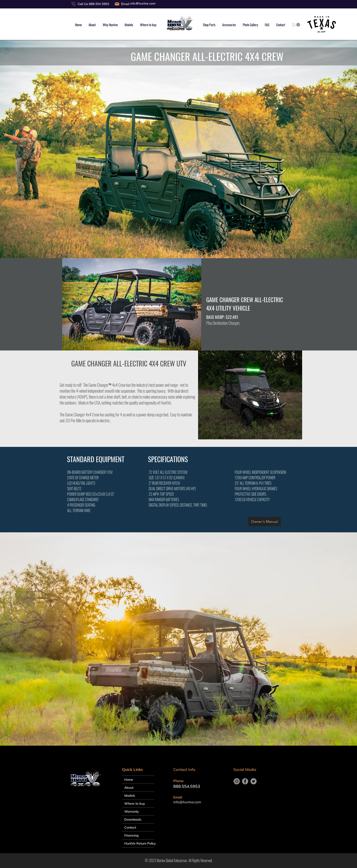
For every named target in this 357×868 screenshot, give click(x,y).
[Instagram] (237, 781)
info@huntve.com (143, 3)
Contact (130, 827)
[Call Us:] (80, 4)
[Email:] (122, 4)
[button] (129, 25)
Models (130, 796)
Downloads (133, 819)
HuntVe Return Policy (139, 843)
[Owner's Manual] (265, 522)
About (129, 788)
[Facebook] (245, 781)
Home (129, 780)
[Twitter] (254, 781)
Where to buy (135, 804)
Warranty (132, 811)
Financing (131, 835)
